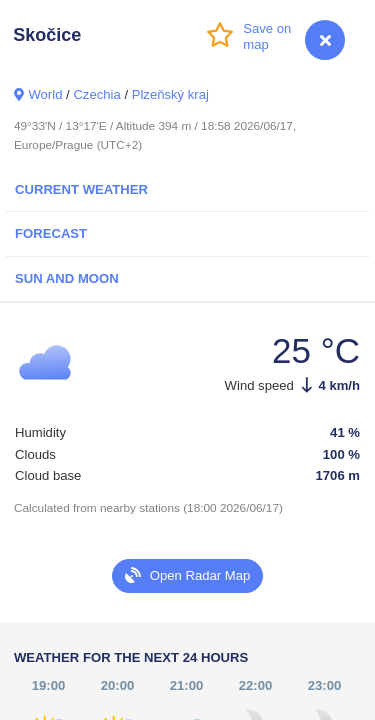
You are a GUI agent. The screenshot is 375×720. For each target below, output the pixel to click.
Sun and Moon (67, 278)
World (45, 94)
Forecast (51, 233)
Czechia (96, 94)
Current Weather (81, 189)
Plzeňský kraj (170, 94)
